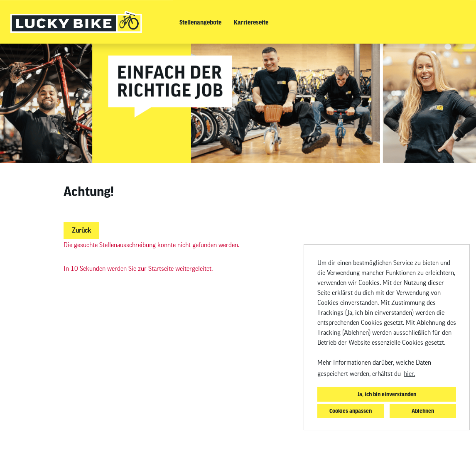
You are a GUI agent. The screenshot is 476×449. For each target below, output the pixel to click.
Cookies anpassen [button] (351, 411)
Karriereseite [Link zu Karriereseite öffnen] (251, 22)
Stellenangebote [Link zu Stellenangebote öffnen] (200, 22)
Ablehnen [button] (423, 411)
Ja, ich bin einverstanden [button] (387, 394)
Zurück (81, 231)
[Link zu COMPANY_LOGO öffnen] (76, 22)
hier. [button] (409, 374)
